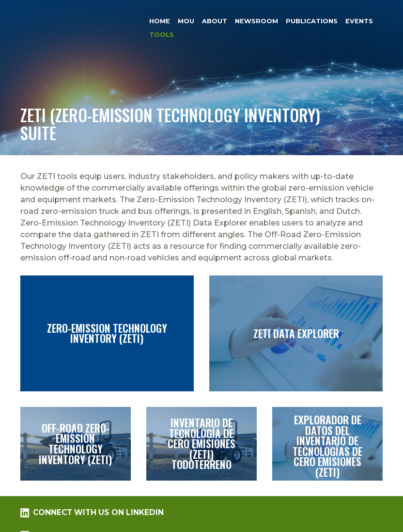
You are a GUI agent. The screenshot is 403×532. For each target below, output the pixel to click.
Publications (312, 21)
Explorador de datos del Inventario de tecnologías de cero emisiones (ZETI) (327, 444)
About (215, 21)
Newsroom (256, 21)
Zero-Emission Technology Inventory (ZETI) (107, 333)
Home (160, 21)
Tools (162, 35)
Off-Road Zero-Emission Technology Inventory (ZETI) (76, 444)
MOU (186, 21)
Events (359, 21)
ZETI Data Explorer (296, 333)
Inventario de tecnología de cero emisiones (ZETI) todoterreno (201, 444)
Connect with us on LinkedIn (92, 513)
